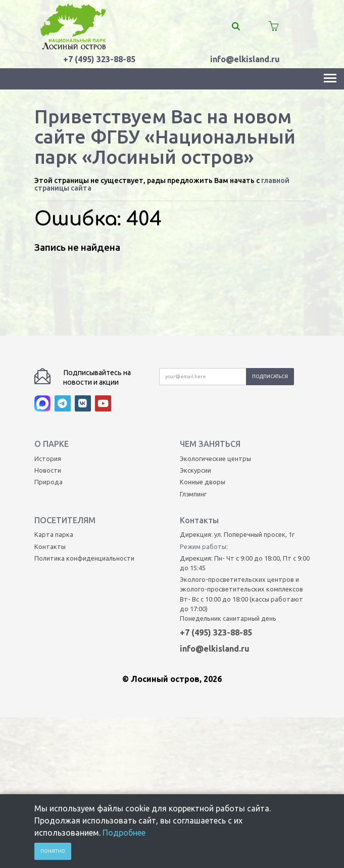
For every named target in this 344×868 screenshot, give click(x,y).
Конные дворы (203, 419)
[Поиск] (242, 26)
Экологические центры (215, 395)
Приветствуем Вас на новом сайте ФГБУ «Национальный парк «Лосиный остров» (165, 136)
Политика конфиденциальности (84, 495)
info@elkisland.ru (245, 59)
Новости (48, 407)
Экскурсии (195, 407)
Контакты (50, 483)
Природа (48, 419)
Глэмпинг (193, 431)
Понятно (53, 851)
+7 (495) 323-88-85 (99, 59)
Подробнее (124, 833)
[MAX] (44, 343)
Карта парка (54, 472)
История (48, 395)
